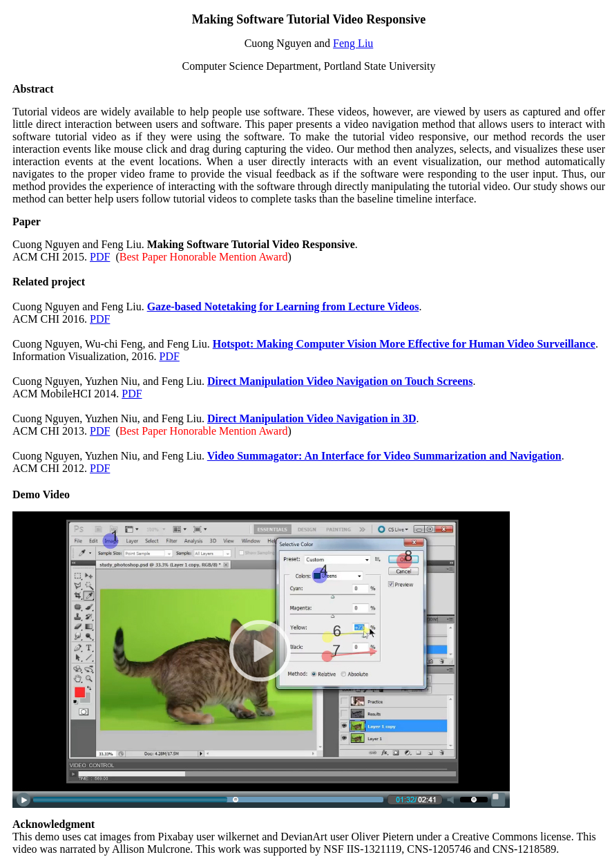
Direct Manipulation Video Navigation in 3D (312, 418)
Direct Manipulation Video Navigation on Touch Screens (340, 381)
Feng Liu (353, 43)
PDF (100, 257)
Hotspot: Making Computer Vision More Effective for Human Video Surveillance (404, 344)
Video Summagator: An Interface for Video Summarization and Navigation (384, 456)
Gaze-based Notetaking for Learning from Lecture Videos (283, 306)
